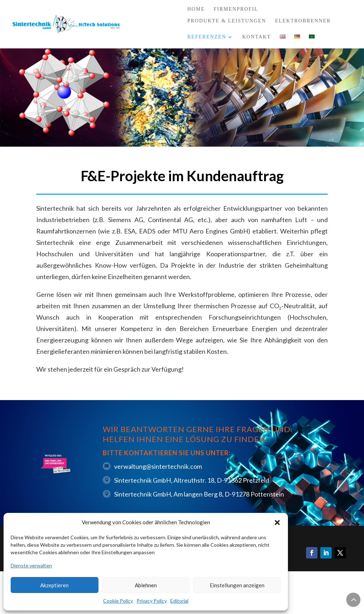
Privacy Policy (152, 601)
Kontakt (256, 37)
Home (196, 9)
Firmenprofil (236, 9)
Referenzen (207, 37)
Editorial (179, 601)
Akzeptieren (54, 585)
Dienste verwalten (31, 565)
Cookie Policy (118, 601)
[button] (277, 523)
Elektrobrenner (303, 21)
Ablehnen (146, 585)
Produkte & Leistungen (227, 21)
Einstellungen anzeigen (237, 585)
